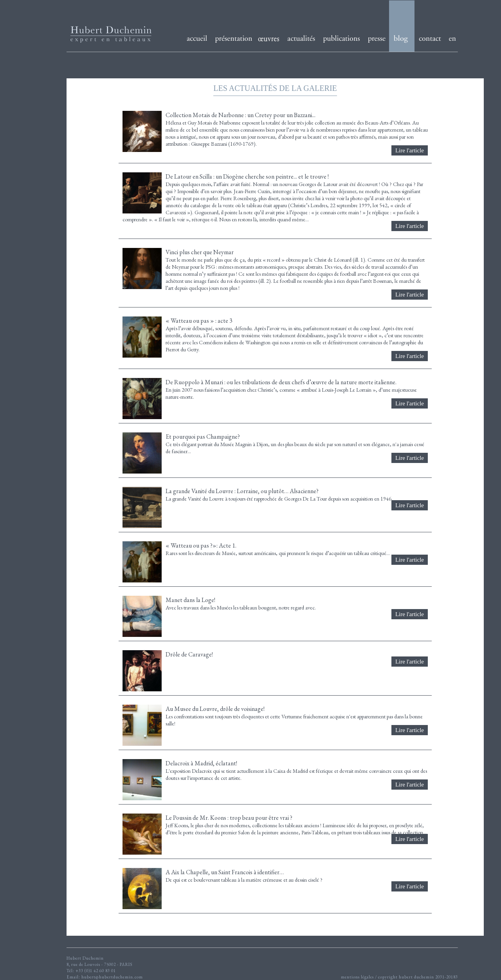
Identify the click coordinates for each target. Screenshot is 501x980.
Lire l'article (410, 150)
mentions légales (357, 977)
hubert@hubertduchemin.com (112, 977)
